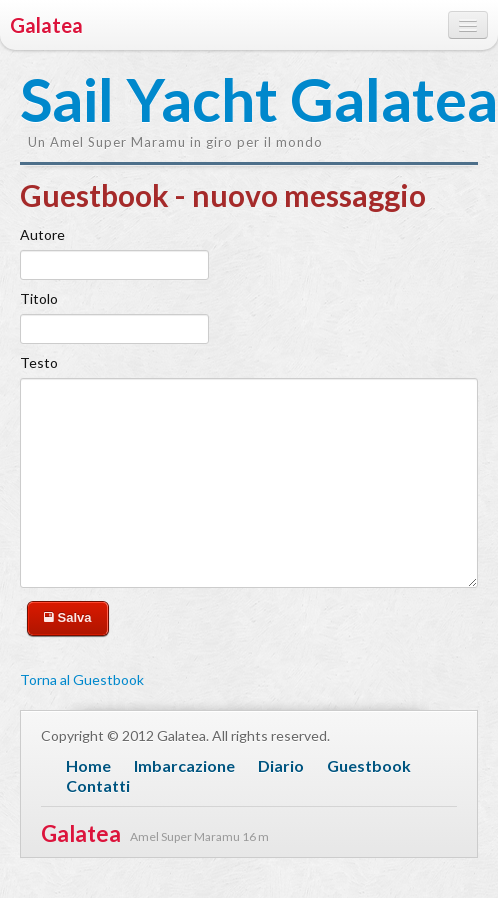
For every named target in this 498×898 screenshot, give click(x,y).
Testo (39, 362)
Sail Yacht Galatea (120, 101)
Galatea (46, 25)
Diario (281, 765)
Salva (68, 617)
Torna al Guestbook (82, 679)
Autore (42, 234)
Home (88, 765)
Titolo (39, 298)
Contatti (98, 785)
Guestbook (369, 765)
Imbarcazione (184, 765)
